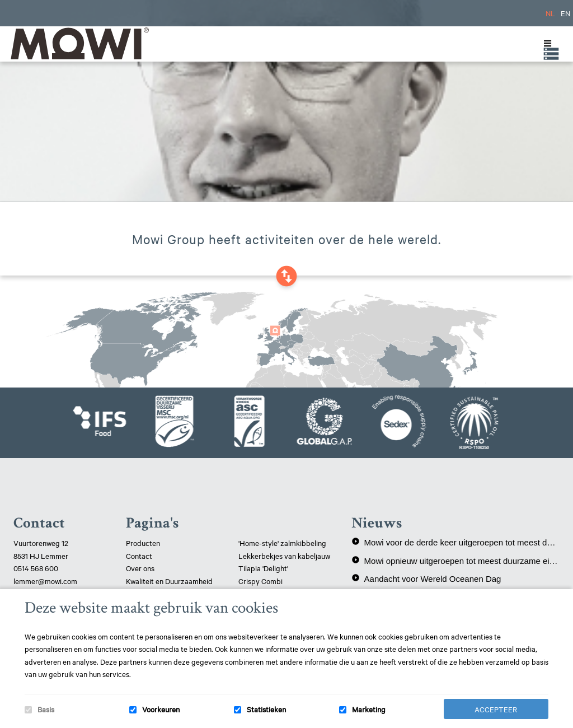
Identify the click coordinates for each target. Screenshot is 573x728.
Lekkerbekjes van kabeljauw (284, 556)
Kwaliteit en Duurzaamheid (170, 581)
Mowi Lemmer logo (79, 43)
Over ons (140, 568)
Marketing (369, 709)
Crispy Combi (260, 581)
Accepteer (496, 709)
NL (550, 13)
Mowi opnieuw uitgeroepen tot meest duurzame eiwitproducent (455, 561)
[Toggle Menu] (545, 44)
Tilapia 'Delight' (264, 568)
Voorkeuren (161, 709)
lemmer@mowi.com (45, 581)
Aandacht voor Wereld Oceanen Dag (426, 578)
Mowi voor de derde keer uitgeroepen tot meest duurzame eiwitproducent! (455, 542)
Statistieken (266, 709)
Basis (46, 709)
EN (565, 13)
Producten (143, 543)
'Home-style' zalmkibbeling (282, 543)
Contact (139, 556)
